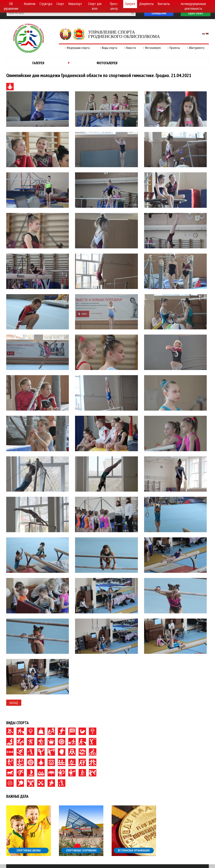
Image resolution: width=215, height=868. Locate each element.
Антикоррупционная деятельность (193, 6)
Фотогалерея (153, 48)
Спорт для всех (95, 6)
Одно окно (196, 13)
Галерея (130, 4)
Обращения (159, 13)
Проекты (175, 48)
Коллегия (30, 4)
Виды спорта (110, 48)
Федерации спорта (78, 48)
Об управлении (11, 6)
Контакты (164, 4)
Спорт (60, 4)
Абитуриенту (197, 48)
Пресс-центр (114, 6)
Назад (14, 703)
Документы (146, 4)
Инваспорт (75, 4)
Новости (131, 48)
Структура (46, 4)
